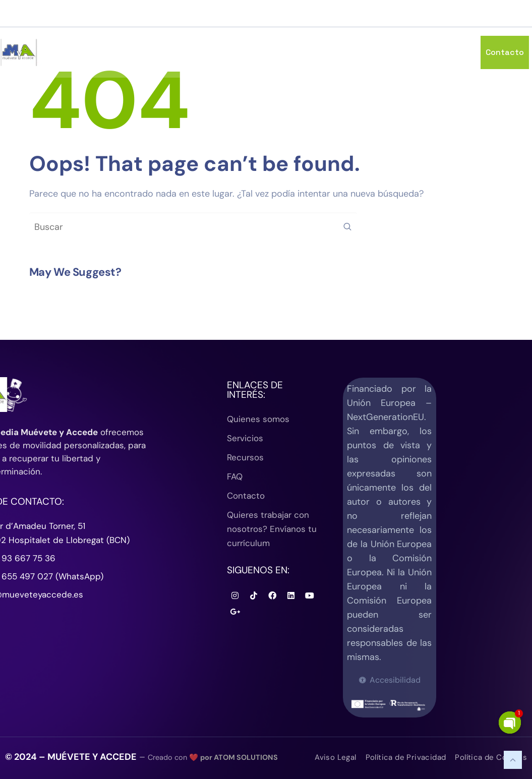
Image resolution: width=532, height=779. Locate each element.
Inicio (233, 52)
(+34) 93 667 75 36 (486, 13)
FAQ (460, 52)
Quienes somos (258, 419)
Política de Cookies (491, 757)
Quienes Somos (297, 52)
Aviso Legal (335, 757)
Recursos (419, 52)
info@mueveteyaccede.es (392, 13)
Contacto (505, 53)
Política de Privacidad (406, 757)
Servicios (367, 52)
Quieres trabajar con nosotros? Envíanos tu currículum (272, 529)
